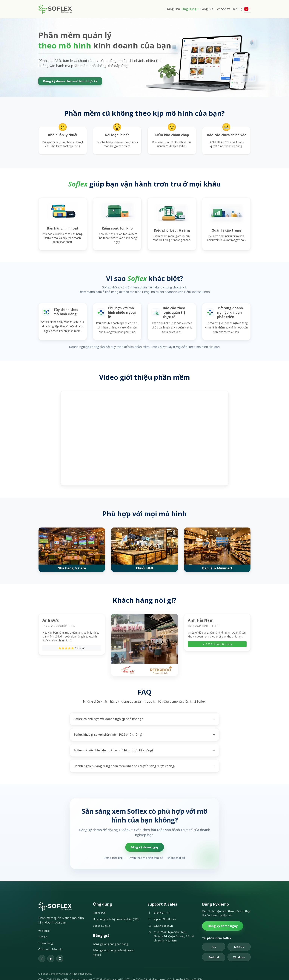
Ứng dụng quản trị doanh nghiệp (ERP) (116, 913)
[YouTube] (51, 952)
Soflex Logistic (102, 919)
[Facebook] (42, 952)
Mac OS (239, 940)
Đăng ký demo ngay (144, 840)
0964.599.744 (162, 906)
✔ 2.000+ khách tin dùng (217, 641)
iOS (214, 940)
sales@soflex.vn (163, 919)
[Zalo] (60, 952)
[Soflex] (55, 900)
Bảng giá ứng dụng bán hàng (110, 937)
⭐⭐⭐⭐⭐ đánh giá (72, 641)
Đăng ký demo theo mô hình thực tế (70, 81)
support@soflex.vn (165, 913)
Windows (239, 951)
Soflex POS (100, 906)
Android (214, 951)
